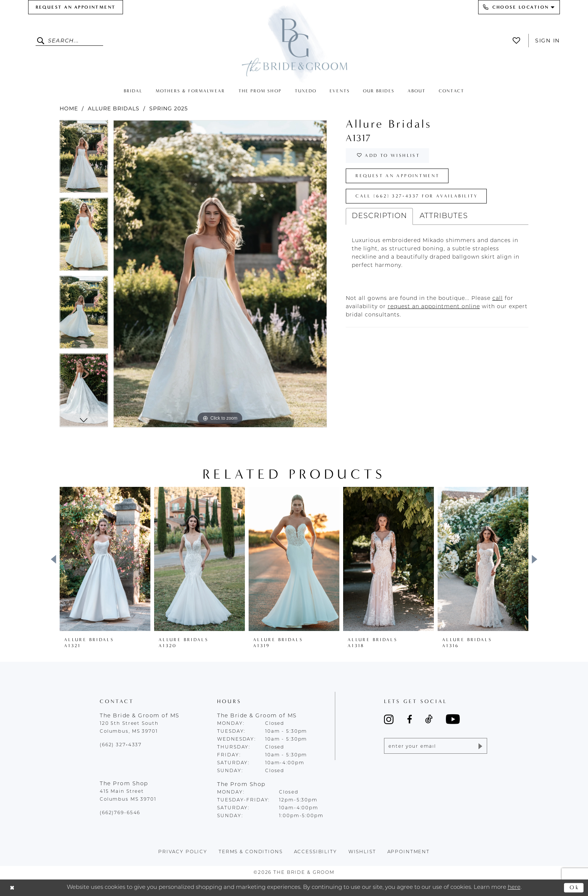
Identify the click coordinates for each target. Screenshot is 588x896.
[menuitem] (76, 7)
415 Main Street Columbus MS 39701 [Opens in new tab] (128, 796)
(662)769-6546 (120, 813)
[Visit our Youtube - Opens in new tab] (453, 719)
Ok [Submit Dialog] (575, 887)
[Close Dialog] (12, 888)
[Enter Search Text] (69, 41)
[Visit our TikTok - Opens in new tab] (429, 719)
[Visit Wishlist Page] (518, 41)
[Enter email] (436, 746)
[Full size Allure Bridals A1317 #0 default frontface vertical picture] (220, 274)
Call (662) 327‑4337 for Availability (417, 196)
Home (69, 108)
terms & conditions (251, 852)
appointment (409, 852)
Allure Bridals (114, 108)
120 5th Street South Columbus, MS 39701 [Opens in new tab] (129, 728)
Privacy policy (183, 852)
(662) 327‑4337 (121, 745)
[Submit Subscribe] (480, 746)
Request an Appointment (397, 176)
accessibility (316, 852)
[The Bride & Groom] (294, 42)
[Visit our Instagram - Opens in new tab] (389, 719)
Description (379, 216)
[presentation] (105, 559)
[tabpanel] (84, 159)
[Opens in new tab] (498, 299)
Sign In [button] (547, 41)
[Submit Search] (42, 41)
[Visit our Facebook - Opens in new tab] (409, 719)
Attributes (444, 216)
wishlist (362, 852)
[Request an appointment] (76, 7)
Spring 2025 (169, 108)
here (514, 888)
